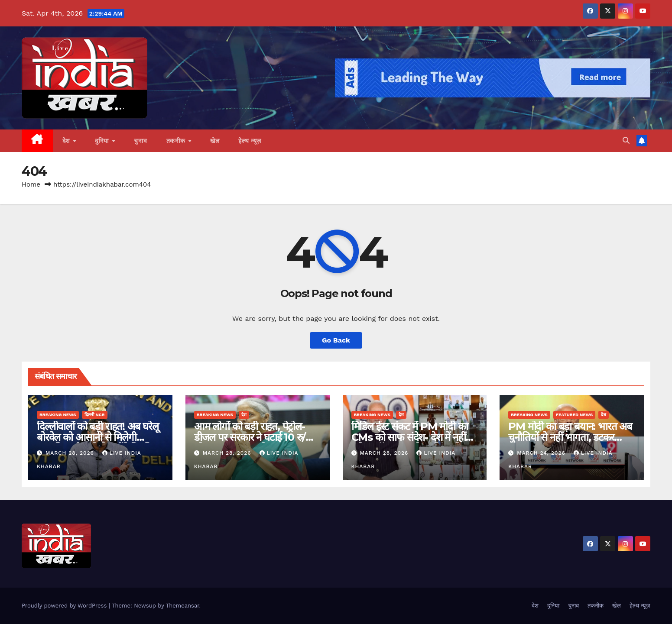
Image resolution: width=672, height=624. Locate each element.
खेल (215, 141)
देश (67, 141)
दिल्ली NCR (95, 415)
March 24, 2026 (542, 453)
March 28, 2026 (71, 453)
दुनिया (103, 141)
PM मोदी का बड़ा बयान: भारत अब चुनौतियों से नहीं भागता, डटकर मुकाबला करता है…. (570, 437)
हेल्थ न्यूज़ (250, 141)
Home (31, 184)
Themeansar (183, 606)
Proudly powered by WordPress (65, 606)
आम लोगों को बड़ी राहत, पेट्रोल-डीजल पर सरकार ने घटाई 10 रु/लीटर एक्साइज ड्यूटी (250, 437)
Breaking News (58, 415)
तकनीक (177, 141)
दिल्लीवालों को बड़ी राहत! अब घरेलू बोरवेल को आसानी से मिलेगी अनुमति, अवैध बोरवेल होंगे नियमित (98, 437)
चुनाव (141, 141)
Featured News (574, 415)
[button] (626, 141)
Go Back (336, 340)
